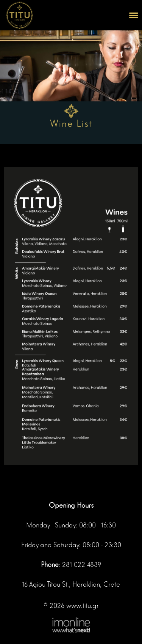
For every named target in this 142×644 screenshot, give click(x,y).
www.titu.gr (83, 606)
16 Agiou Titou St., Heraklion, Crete (71, 584)
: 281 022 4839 (71, 565)
